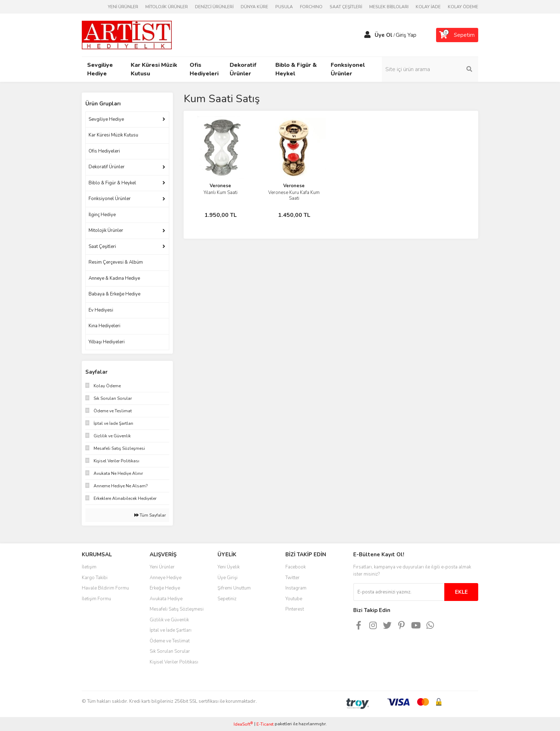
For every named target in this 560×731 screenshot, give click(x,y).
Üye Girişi (227, 578)
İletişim (89, 567)
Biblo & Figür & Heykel (112, 183)
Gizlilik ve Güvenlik (169, 620)
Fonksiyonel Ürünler (110, 199)
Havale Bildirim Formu (105, 588)
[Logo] (127, 35)
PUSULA (284, 7)
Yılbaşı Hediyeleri (107, 342)
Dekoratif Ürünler (107, 167)
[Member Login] (367, 35)
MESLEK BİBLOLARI (389, 7)
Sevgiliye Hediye (106, 119)
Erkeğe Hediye (165, 588)
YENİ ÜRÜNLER (123, 7)
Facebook (296, 567)
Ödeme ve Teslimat (170, 641)
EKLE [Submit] (461, 592)
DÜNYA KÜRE (254, 7)
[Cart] (457, 35)
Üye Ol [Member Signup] (384, 35)
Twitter (292, 578)
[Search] (430, 69)
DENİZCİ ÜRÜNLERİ (214, 7)
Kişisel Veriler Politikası (174, 662)
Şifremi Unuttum (234, 588)
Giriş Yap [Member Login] (406, 35)
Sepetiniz (227, 599)
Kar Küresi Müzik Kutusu (113, 135)
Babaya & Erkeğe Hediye (114, 294)
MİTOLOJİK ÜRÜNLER (167, 7)
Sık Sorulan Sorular (170, 651)
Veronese (220, 186)
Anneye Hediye (166, 578)
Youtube (294, 599)
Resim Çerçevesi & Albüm (116, 262)
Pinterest (295, 609)
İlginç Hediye (102, 215)
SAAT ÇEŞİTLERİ (346, 7)
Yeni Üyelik (229, 567)
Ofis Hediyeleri (104, 151)
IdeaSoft (243, 724)
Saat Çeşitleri (102, 247)
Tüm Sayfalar (150, 515)
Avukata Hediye (166, 599)
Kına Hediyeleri (104, 326)
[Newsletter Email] (399, 592)
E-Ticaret (265, 724)
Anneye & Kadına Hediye (114, 278)
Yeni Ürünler (162, 567)
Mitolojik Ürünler (106, 230)
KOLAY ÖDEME (463, 7)
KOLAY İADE (428, 7)
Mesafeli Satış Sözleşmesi (177, 609)
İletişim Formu (96, 599)
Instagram (296, 588)
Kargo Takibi (95, 578)
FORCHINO (311, 7)
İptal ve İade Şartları (171, 630)
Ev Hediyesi (101, 310)
